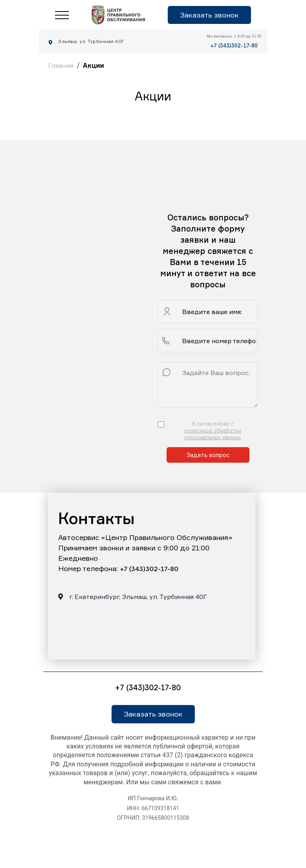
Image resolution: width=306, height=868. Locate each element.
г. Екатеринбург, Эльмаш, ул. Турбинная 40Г (133, 597)
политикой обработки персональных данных (213, 434)
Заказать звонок (209, 15)
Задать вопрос (208, 455)
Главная (61, 65)
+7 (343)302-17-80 (234, 45)
